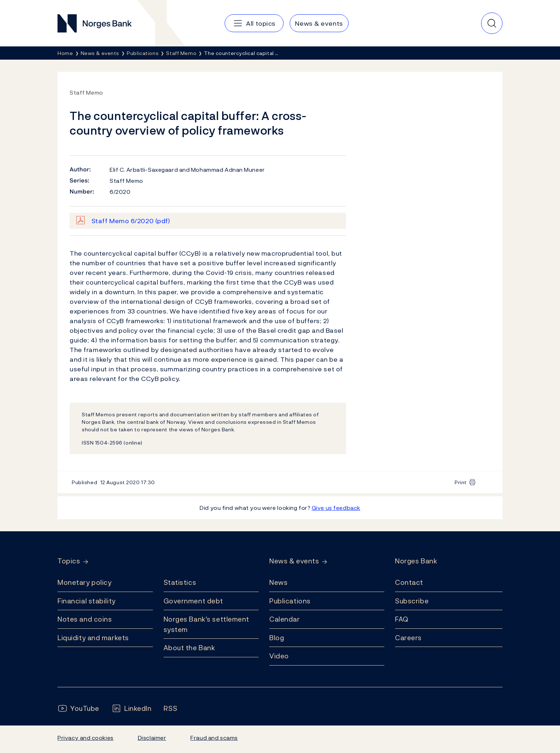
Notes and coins (85, 619)
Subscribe (412, 601)
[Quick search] (492, 23)
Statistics (180, 582)
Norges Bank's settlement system (207, 624)
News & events (294, 561)
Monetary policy (84, 582)
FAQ (402, 619)
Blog (277, 638)
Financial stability (87, 601)
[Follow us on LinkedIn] (132, 709)
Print (461, 482)
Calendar (285, 619)
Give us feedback (336, 508)
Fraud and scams (214, 738)
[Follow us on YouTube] (78, 709)
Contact (409, 582)
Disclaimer (152, 738)
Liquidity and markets (93, 638)
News (278, 582)
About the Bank (189, 648)
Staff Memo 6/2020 (131, 221)
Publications (290, 601)
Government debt (193, 601)
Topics (69, 561)
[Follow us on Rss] (170, 709)
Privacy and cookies (86, 738)
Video (279, 656)
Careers (408, 638)
